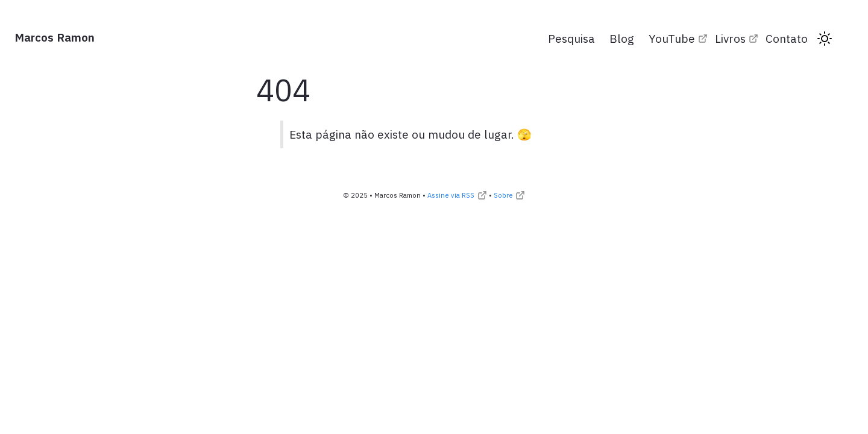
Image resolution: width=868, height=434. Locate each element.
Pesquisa (571, 38)
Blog (622, 38)
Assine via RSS (451, 195)
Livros (730, 38)
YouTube (672, 38)
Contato (787, 38)
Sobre (503, 195)
